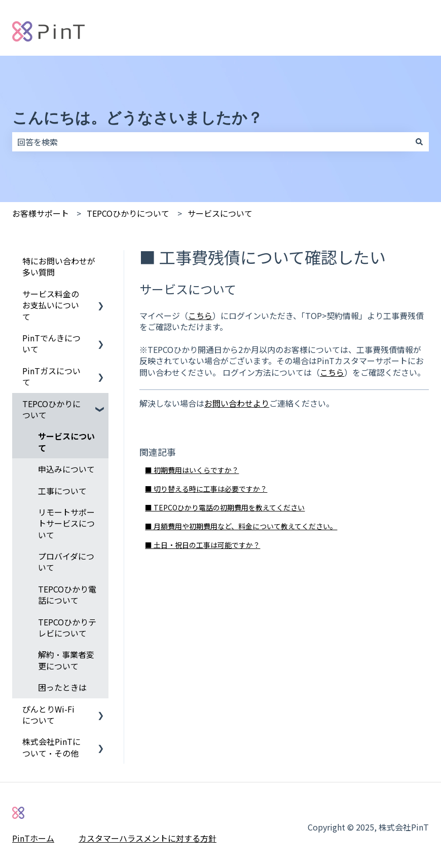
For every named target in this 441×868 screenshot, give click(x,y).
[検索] (419, 142)
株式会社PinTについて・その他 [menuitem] (51, 747)
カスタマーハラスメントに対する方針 (148, 838)
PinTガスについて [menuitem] (51, 376)
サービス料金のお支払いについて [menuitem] (51, 305)
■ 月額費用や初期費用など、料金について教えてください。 (241, 526)
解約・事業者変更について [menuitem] (66, 660)
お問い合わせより (237, 403)
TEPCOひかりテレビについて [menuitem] (67, 627)
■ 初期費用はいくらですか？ (192, 470)
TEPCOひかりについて (128, 213)
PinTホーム (33, 838)
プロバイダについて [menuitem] (66, 562)
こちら (200, 315)
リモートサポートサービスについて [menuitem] (66, 523)
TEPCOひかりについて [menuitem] (51, 409)
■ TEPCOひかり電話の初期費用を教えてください (225, 507)
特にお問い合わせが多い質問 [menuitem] (59, 266)
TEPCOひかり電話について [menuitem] (67, 595)
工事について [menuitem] (62, 491)
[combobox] (211, 142)
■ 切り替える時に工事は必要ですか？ (206, 489)
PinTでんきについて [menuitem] (51, 343)
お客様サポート (41, 213)
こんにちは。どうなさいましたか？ (137, 118)
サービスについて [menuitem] (66, 442)
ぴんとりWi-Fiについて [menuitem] (48, 715)
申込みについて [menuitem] (66, 469)
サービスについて (220, 213)
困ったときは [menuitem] (62, 687)
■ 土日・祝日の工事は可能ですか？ (203, 545)
